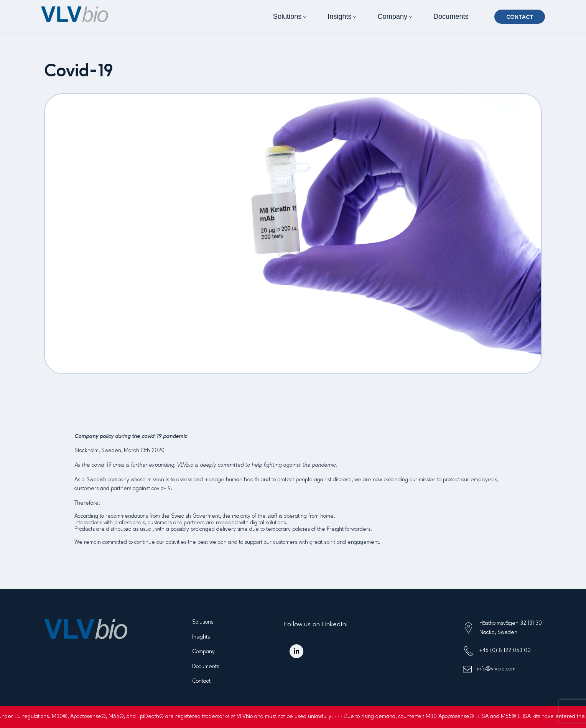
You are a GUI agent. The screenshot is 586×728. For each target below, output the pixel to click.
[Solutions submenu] (305, 17)
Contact (520, 17)
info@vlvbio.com (496, 669)
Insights (201, 637)
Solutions (203, 622)
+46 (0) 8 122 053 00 (505, 650)
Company (203, 652)
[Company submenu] (411, 17)
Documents (206, 667)
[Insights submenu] (355, 17)
